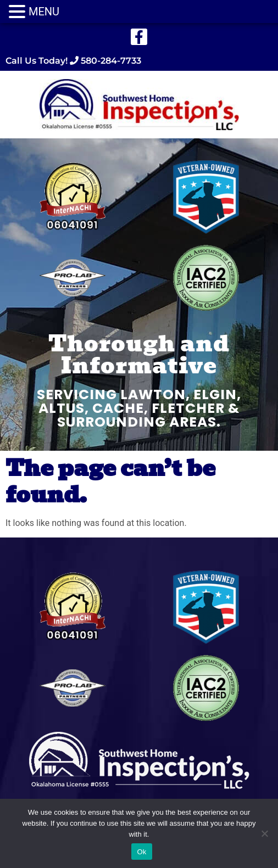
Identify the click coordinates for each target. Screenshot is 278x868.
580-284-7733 (110, 61)
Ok (141, 852)
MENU (44, 12)
